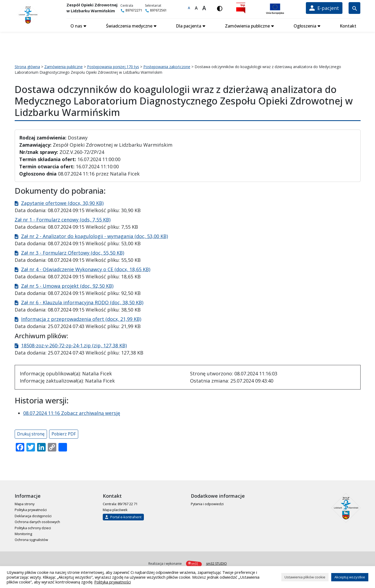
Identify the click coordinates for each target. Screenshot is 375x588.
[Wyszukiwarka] (354, 8)
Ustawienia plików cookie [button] (305, 577)
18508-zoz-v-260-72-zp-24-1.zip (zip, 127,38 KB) (74, 344)
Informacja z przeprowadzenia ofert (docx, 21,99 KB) (81, 318)
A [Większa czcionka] (199, 8)
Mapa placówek (115, 509)
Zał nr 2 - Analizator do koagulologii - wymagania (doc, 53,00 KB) (94, 235)
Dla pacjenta (190, 25)
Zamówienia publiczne (248, 25)
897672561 (161, 10)
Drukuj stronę (31, 433)
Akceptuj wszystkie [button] (350, 577)
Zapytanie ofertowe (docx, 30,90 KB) (62, 202)
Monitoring (23, 533)
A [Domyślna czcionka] (192, 8)
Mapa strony (25, 503)
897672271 (136, 10)
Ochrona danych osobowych (37, 521)
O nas (78, 25)
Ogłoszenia (305, 25)
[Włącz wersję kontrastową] (222, 8)
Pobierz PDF (64, 433)
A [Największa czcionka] (207, 8)
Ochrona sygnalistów (31, 539)
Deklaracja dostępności (33, 515)
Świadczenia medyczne (130, 25)
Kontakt (348, 25)
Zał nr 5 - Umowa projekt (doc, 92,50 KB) (67, 285)
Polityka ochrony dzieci (33, 527)
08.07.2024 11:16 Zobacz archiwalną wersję (72, 412)
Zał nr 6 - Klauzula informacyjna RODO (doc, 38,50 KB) (82, 301)
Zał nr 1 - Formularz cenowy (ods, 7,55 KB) (63, 219)
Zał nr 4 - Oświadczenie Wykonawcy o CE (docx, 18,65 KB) (86, 268)
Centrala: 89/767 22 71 (120, 503)
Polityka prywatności (31, 509)
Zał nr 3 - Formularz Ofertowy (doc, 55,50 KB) (73, 252)
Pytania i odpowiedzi (207, 503)
